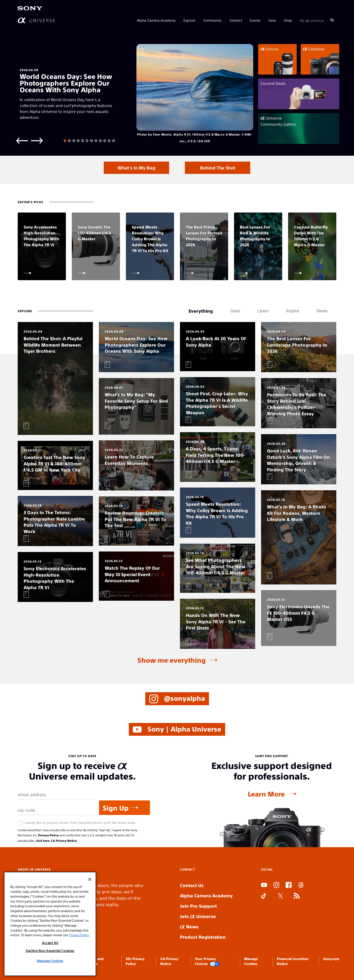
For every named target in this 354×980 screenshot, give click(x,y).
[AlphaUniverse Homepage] (36, 20)
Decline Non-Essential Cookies (50, 951)
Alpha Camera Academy (156, 20)
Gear (272, 20)
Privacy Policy (48, 835)
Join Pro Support (198, 906)
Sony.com (331, 959)
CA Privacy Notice (64, 841)
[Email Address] (56, 795)
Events (255, 20)
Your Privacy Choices (207, 961)
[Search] (332, 20)
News (189, 926)
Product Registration (203, 937)
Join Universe (198, 916)
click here (43, 841)
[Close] (90, 879)
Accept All (50, 943)
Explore (189, 20)
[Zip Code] (56, 810)
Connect (236, 20)
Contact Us (192, 885)
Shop (288, 20)
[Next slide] (37, 140)
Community (212, 20)
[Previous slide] (22, 140)
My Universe (312, 20)
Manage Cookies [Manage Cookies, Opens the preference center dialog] (50, 961)
